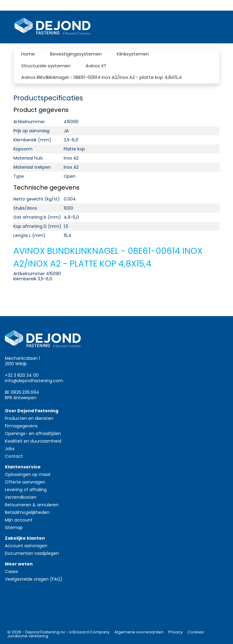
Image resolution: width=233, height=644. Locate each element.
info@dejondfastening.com (34, 381)
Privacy (176, 632)
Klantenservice (23, 467)
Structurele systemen (46, 66)
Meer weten (19, 564)
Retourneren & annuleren (32, 505)
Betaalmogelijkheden (27, 512)
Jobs (10, 449)
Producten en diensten (29, 418)
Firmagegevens (21, 426)
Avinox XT (96, 66)
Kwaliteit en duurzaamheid (33, 441)
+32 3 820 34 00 (22, 375)
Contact (14, 456)
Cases (11, 572)
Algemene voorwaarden (139, 632)
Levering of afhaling (26, 490)
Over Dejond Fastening (32, 411)
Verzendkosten (21, 497)
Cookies (196, 632)
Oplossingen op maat (28, 474)
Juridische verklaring (28, 636)
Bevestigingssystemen (76, 54)
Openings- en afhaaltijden (33, 433)
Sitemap (14, 528)
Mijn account (19, 520)
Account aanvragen (26, 546)
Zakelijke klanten (25, 538)
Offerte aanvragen (25, 482)
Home (28, 54)
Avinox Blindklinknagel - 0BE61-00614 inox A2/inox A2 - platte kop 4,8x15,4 (101, 77)
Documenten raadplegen (32, 553)
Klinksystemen (133, 54)
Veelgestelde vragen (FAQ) (34, 579)
